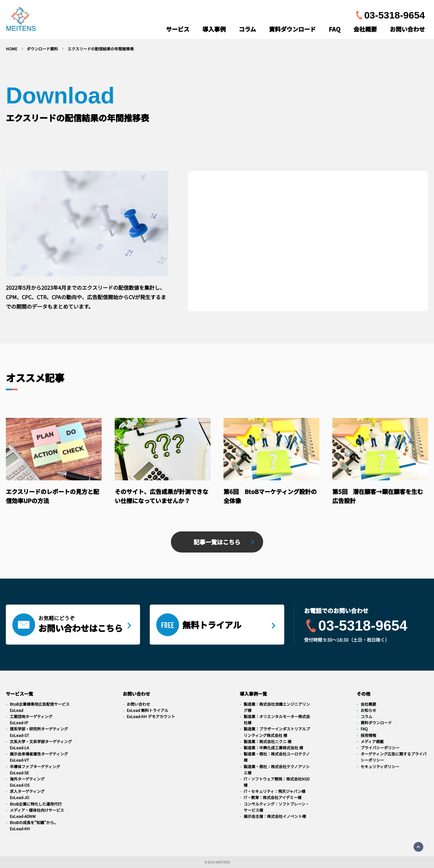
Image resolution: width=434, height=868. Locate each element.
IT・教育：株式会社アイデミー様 (273, 797)
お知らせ (368, 710)
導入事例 (214, 29)
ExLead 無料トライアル (147, 710)
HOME (12, 49)
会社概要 (365, 29)
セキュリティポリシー (380, 766)
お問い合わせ (407, 29)
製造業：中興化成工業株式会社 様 (273, 748)
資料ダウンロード (292, 29)
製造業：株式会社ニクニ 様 (268, 741)
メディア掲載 (372, 741)
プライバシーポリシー (380, 748)
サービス (178, 29)
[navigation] (21, 20)
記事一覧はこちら (217, 542)
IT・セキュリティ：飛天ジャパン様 (274, 791)
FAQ (335, 29)
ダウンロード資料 (42, 49)
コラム (247, 29)
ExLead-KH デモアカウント (151, 716)
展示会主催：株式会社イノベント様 (275, 816)
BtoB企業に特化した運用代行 (36, 804)
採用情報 (368, 735)
